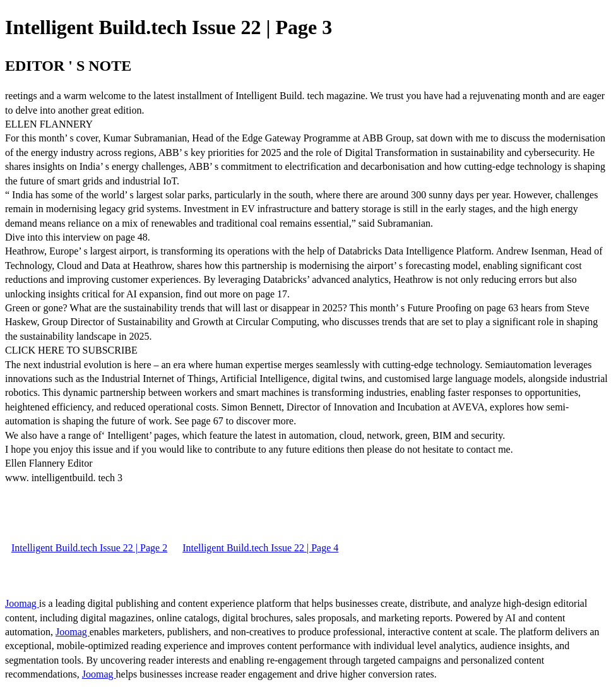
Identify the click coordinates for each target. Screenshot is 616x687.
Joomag (22, 603)
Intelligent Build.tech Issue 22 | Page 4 (260, 548)
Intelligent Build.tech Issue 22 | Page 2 (89, 548)
